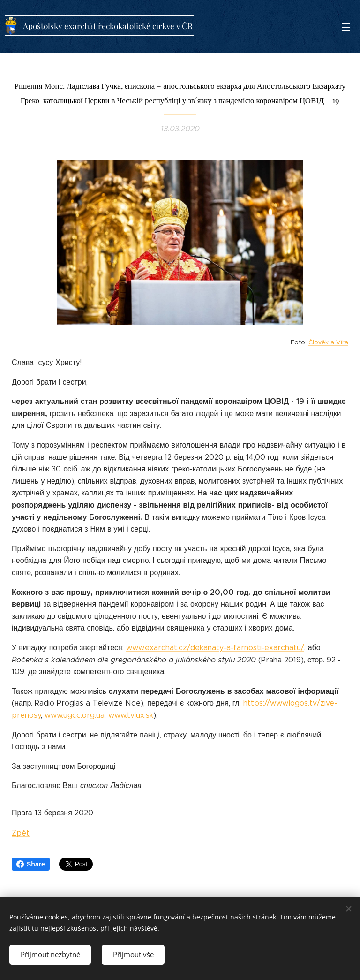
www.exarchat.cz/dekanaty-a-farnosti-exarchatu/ (215, 648)
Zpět (21, 833)
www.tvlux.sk (131, 715)
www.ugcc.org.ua (75, 715)
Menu (346, 27)
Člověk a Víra (328, 342)
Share (31, 864)
